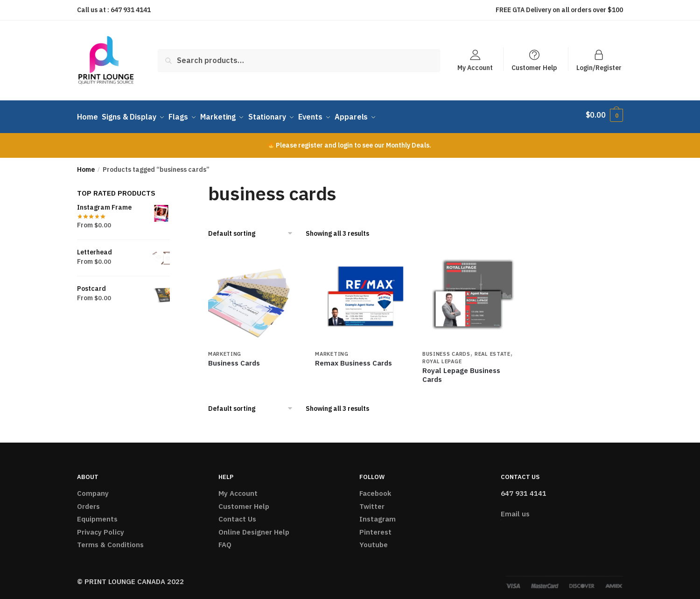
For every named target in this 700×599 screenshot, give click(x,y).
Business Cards (234, 358)
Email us (515, 510)
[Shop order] (254, 229)
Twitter (372, 502)
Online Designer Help (254, 527)
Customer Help (534, 67)
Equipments (97, 515)
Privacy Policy (101, 527)
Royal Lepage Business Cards (461, 370)
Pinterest (375, 527)
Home (86, 165)
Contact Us (237, 515)
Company (93, 489)
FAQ (225, 540)
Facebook (375, 489)
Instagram (378, 515)
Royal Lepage (442, 357)
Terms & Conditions (110, 540)
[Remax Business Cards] (362, 294)
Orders (88, 502)
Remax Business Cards (353, 358)
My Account (475, 67)
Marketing (225, 349)
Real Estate (493, 349)
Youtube (374, 540)
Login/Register (599, 67)
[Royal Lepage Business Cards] (469, 294)
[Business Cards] (255, 294)
